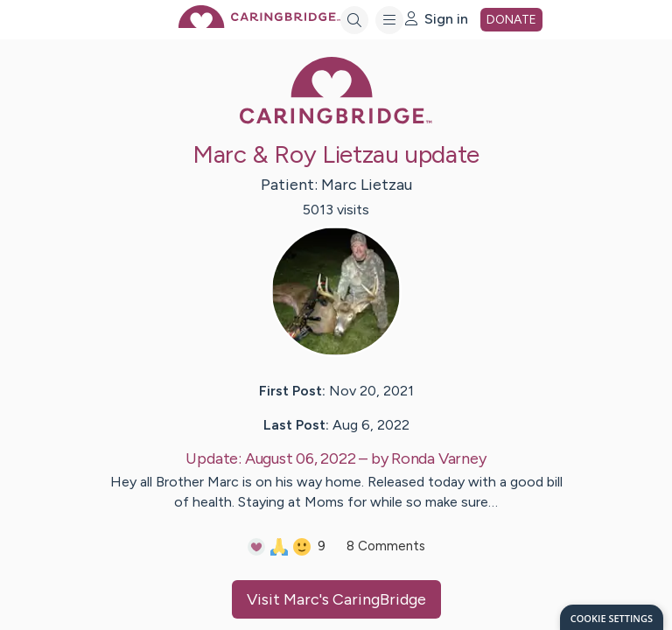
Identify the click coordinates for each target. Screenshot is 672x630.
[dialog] (612, 617)
